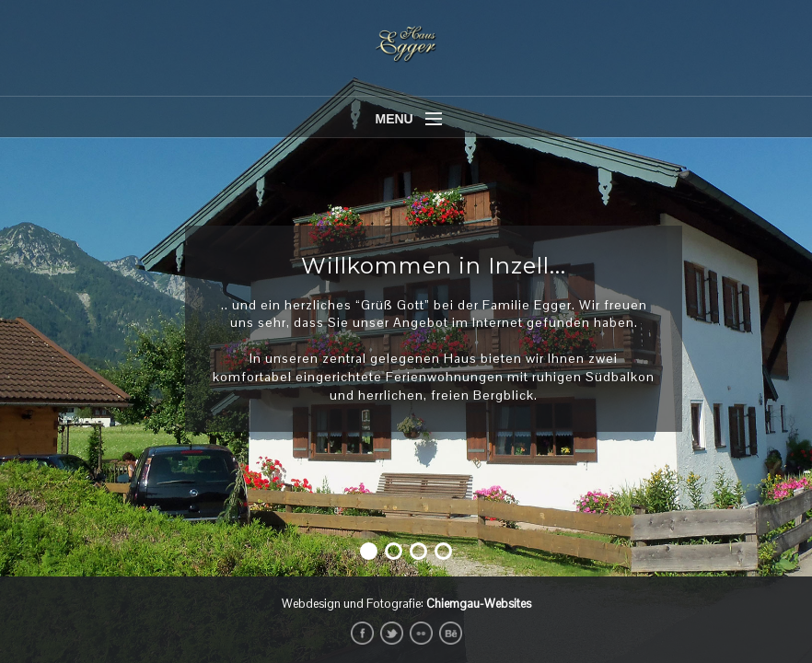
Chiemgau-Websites (479, 604)
